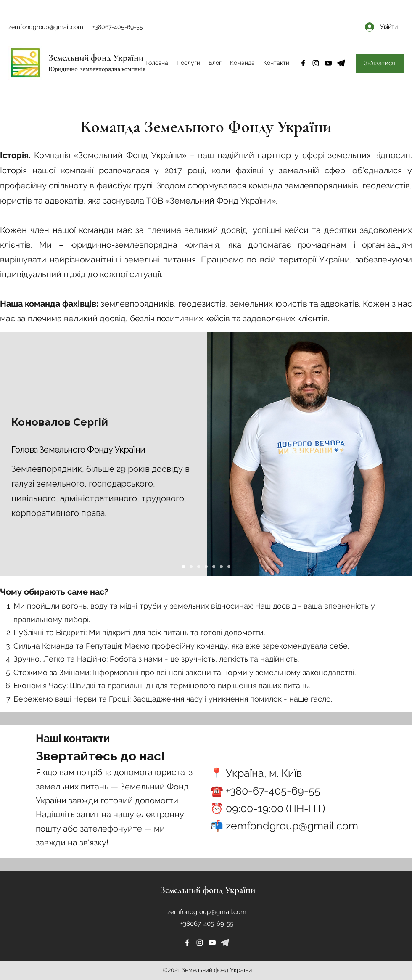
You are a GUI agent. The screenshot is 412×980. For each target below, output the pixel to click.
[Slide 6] (221, 567)
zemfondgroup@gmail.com (46, 27)
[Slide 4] (206, 567)
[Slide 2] (191, 567)
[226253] (225, 943)
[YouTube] (328, 63)
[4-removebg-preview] (341, 63)
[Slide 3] (199, 567)
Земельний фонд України (96, 58)
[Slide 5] (214, 567)
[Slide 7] (229, 567)
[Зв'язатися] (380, 63)
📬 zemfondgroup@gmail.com (284, 826)
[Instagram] (316, 63)
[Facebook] (303, 63)
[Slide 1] (184, 567)
